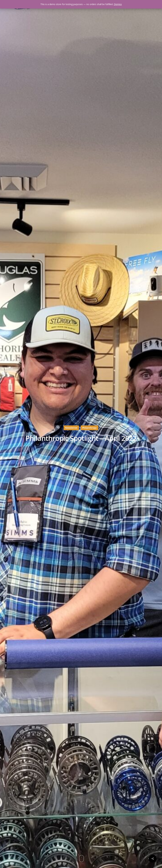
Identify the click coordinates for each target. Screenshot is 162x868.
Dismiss (118, 4)
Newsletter (71, 428)
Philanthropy (89, 428)
